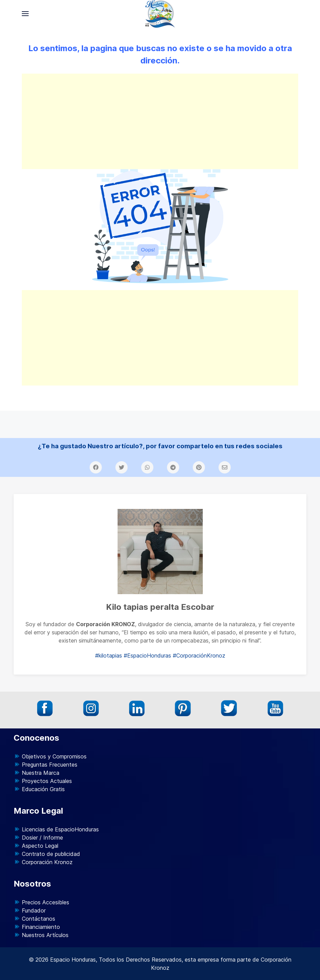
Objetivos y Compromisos (54, 756)
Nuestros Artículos (45, 935)
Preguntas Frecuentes (50, 765)
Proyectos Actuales (47, 781)
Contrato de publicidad (51, 854)
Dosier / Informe (42, 838)
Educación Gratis (43, 789)
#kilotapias (109, 655)
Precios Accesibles (45, 902)
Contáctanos (39, 919)
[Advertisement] (160, 121)
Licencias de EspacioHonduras (60, 829)
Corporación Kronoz (47, 862)
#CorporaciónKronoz (199, 655)
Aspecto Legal (40, 846)
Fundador (34, 910)
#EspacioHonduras (147, 655)
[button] (25, 14)
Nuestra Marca (41, 773)
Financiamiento (41, 927)
